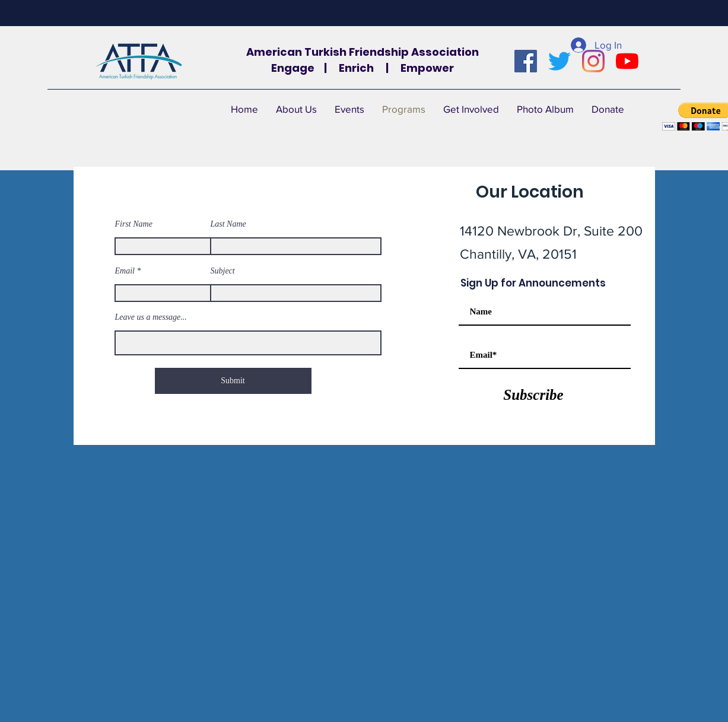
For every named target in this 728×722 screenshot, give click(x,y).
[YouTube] (627, 61)
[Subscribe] (534, 395)
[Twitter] (559, 61)
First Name (134, 224)
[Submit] (233, 381)
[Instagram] (593, 61)
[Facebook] (526, 61)
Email (125, 271)
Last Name (228, 224)
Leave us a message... (151, 317)
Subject (223, 271)
